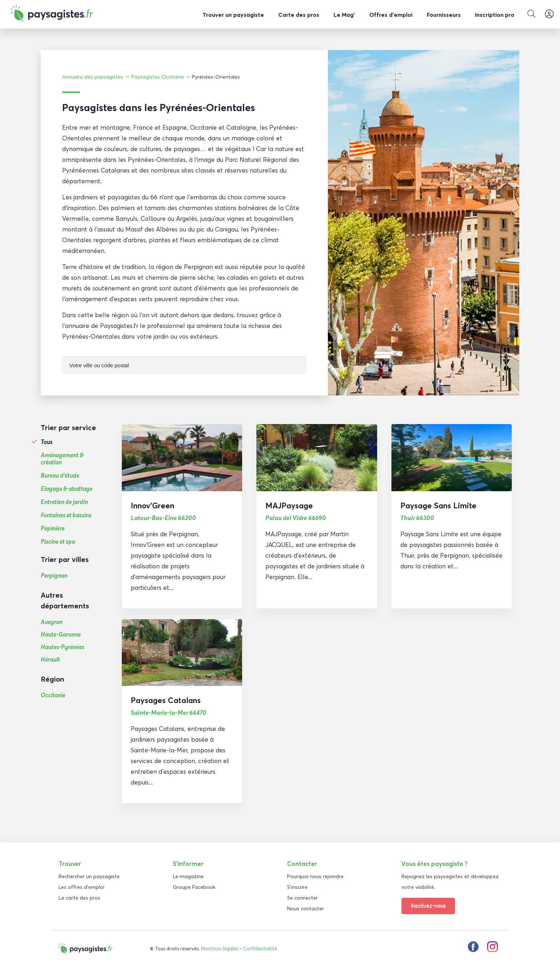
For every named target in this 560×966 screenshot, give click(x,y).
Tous (47, 442)
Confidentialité (260, 948)
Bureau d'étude (60, 475)
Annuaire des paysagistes (93, 77)
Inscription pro (495, 15)
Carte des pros (299, 15)
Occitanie (53, 695)
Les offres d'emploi (81, 887)
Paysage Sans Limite (438, 505)
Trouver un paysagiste (233, 15)
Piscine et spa (58, 541)
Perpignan (54, 575)
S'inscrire (297, 887)
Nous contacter (306, 908)
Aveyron (52, 621)
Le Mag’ (344, 15)
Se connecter (302, 897)
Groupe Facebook (194, 887)
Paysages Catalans (166, 700)
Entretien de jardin (64, 502)
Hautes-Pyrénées (62, 646)
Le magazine (188, 876)
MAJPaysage (289, 505)
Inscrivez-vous (428, 905)
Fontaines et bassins (66, 515)
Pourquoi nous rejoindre (315, 876)
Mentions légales (220, 948)
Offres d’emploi (391, 15)
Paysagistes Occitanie (157, 77)
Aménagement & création (62, 458)
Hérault (50, 659)
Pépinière (53, 528)
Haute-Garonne (61, 634)
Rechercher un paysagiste (89, 876)
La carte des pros (79, 897)
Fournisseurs (444, 15)
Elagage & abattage (67, 488)
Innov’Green (152, 505)
